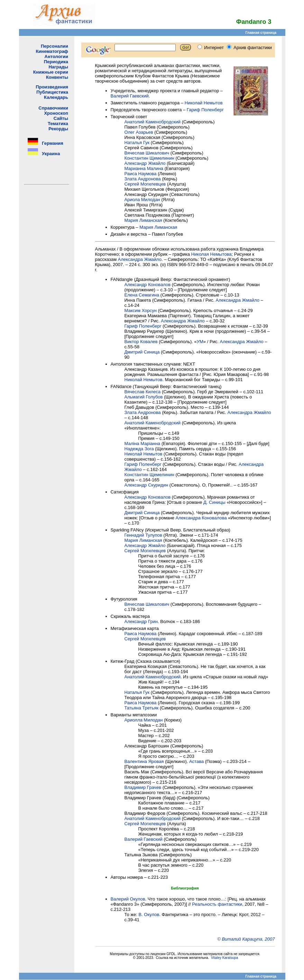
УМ (200, 342)
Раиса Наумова (141, 174)
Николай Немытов (204, 103)
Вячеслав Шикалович (147, 153)
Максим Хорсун (141, 310)
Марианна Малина (144, 168)
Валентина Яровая (144, 761)
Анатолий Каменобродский (153, 122)
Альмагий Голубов (144, 397)
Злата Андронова (143, 179)
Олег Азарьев (139, 132)
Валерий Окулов (128, 899)
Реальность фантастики (217, 904)
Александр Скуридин (146, 485)
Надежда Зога (139, 449)
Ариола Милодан (142, 200)
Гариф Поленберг (205, 110)
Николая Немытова (211, 254)
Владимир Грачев (143, 787)
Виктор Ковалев (141, 342)
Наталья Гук (137, 143)
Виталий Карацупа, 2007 (248, 939)
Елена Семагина (142, 295)
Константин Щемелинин (149, 158)
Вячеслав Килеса (143, 392)
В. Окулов (149, 915)
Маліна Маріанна (142, 444)
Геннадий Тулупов (143, 535)
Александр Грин (141, 621)
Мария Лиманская (143, 220)
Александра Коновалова (201, 518)
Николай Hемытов (144, 380)
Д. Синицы (214, 502)
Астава (196, 761)
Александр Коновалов (148, 285)
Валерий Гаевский (130, 96)
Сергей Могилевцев (145, 184)
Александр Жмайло (145, 163)
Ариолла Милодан (144, 720)
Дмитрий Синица (142, 352)
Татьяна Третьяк (142, 708)
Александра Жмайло (140, 259)
